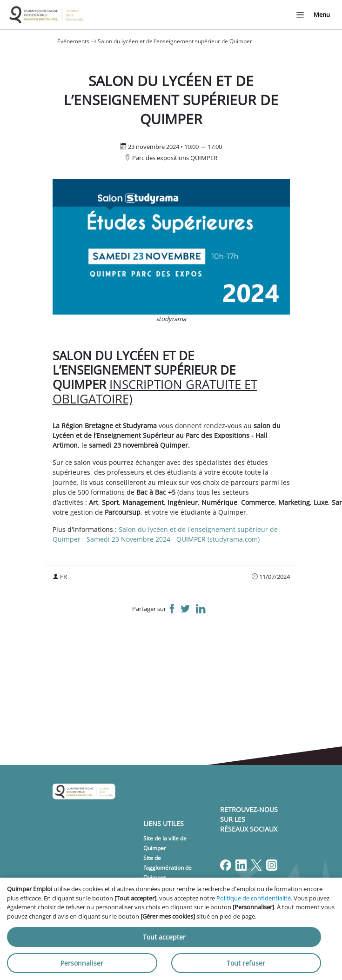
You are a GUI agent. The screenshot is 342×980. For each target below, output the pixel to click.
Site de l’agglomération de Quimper (168, 868)
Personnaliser (82, 963)
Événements (73, 41)
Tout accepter (164, 937)
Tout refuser (246, 963)
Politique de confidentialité (254, 898)
